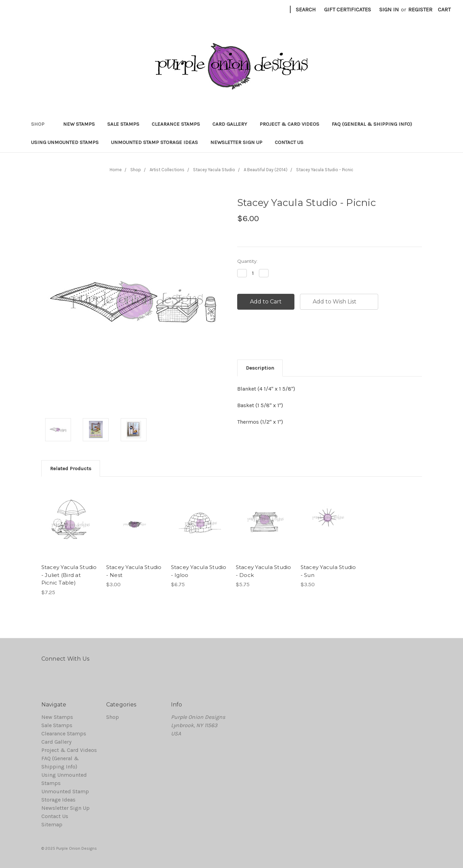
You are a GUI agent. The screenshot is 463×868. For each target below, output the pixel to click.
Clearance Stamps (176, 124)
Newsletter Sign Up (236, 142)
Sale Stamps (123, 124)
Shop (41, 124)
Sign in (389, 9)
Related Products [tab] (71, 468)
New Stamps (79, 124)
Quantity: (247, 261)
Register (420, 9)
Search (306, 9)
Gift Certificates (348, 9)
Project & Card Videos (289, 124)
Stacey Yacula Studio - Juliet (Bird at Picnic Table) (69, 575)
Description (260, 368)
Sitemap (52, 824)
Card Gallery (230, 124)
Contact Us (289, 142)
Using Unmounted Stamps (65, 142)
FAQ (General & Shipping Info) (372, 124)
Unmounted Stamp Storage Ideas (154, 142)
